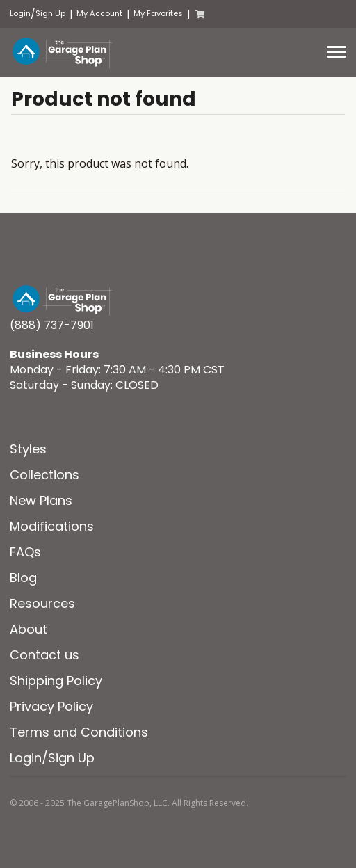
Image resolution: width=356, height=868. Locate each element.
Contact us (44, 655)
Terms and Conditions (79, 732)
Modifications (52, 526)
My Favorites (158, 14)
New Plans (41, 500)
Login (20, 14)
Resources (42, 603)
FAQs (25, 552)
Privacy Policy (51, 706)
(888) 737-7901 (52, 325)
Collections (44, 475)
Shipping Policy (56, 681)
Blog (23, 578)
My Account (99, 14)
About (29, 629)
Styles (28, 449)
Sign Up (50, 14)
